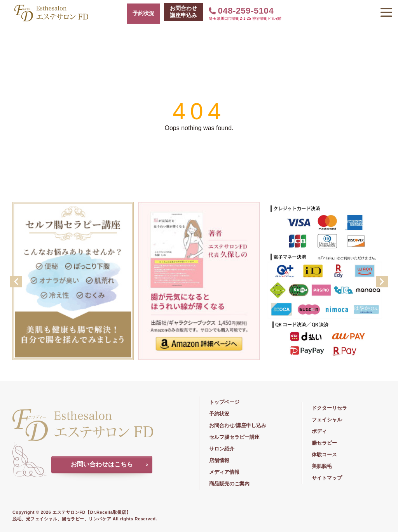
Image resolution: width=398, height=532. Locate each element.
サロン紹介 (222, 449)
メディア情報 (224, 472)
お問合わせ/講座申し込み (238, 425)
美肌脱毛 (322, 466)
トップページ (224, 402)
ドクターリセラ (329, 408)
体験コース (324, 455)
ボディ (319, 431)
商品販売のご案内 (229, 484)
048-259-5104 (241, 11)
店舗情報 (219, 460)
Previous (16, 282)
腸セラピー (324, 443)
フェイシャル (327, 420)
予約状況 (143, 13)
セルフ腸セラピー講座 (234, 437)
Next (382, 282)
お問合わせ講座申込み (183, 12)
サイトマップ (327, 478)
